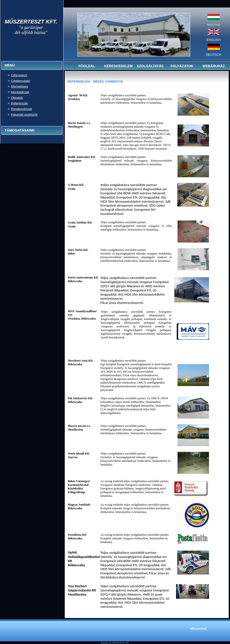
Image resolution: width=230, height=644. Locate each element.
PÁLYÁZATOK (182, 66)
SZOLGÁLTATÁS (150, 66)
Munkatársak (20, 92)
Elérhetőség (19, 86)
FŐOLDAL (87, 66)
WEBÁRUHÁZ (214, 66)
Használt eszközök (24, 115)
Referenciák (19, 103)
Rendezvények (21, 109)
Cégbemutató (21, 81)
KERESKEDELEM (119, 66)
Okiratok (17, 98)
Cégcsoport (19, 75)
